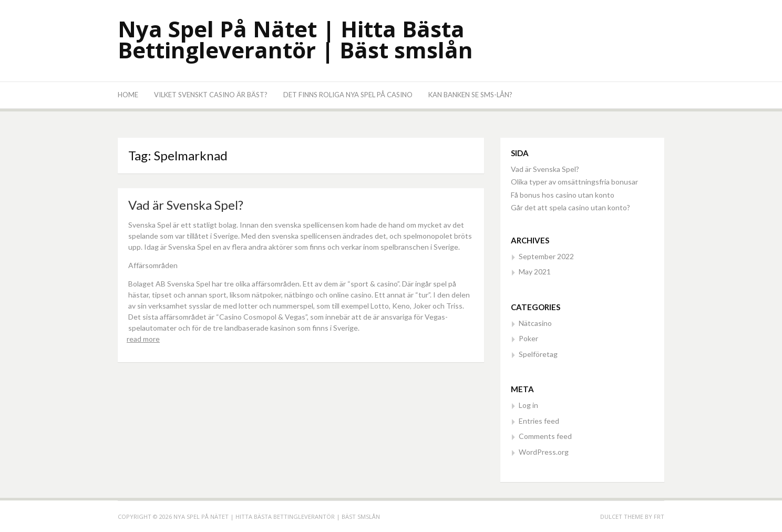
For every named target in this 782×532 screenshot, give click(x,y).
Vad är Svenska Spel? (186, 205)
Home (128, 95)
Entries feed (539, 421)
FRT (659, 516)
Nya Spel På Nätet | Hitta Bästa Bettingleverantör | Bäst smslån (295, 39)
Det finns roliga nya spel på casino (348, 95)
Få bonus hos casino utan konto (563, 195)
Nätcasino (535, 323)
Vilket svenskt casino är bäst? (211, 95)
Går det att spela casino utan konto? (571, 207)
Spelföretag (538, 354)
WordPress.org (544, 452)
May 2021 (535, 272)
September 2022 (546, 256)
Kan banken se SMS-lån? (470, 95)
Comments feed (545, 436)
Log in (528, 405)
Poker (528, 338)
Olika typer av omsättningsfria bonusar (575, 182)
